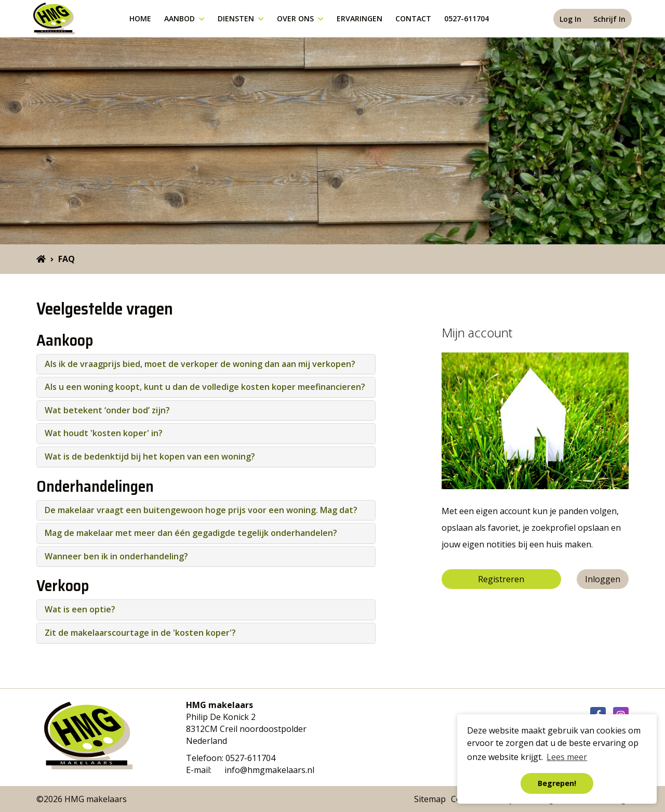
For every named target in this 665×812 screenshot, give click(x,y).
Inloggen (603, 579)
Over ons (300, 18)
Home (140, 18)
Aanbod (184, 18)
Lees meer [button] (567, 757)
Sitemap (430, 799)
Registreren (501, 579)
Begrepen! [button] (557, 783)
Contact (413, 18)
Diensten (241, 18)
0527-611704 (467, 18)
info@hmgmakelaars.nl (269, 770)
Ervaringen (360, 18)
